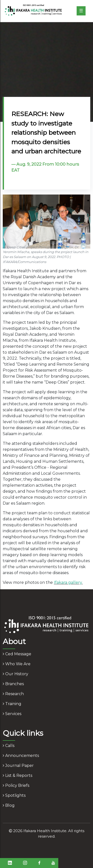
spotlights (14, 795)
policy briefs (16, 785)
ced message (17, 654)
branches (13, 684)
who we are (17, 664)
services (12, 714)
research (13, 694)
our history (15, 674)
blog (9, 805)
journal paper (18, 766)
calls (9, 746)
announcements (21, 756)
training (12, 704)
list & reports (17, 775)
